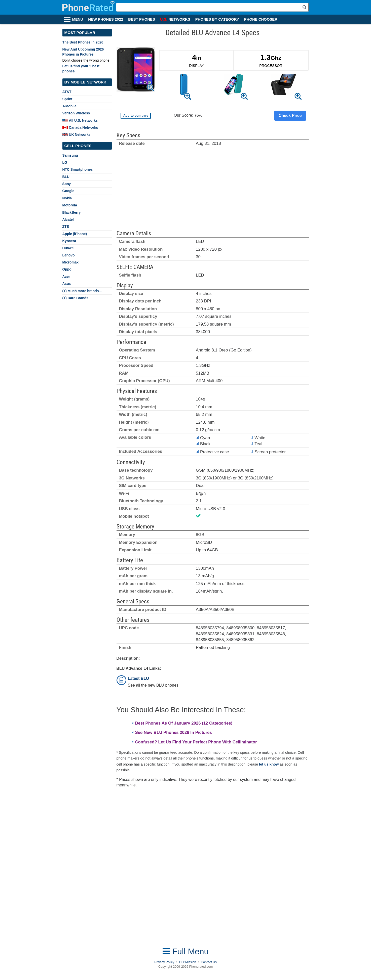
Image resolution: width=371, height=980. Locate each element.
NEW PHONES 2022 (106, 19)
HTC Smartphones (78, 169)
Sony (67, 184)
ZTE (66, 227)
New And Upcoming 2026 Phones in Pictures (83, 52)
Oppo (67, 269)
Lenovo (69, 255)
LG (65, 162)
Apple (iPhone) (75, 234)
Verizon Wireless (76, 113)
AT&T (67, 92)
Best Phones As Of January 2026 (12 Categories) (184, 723)
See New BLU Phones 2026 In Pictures (174, 732)
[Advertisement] (213, 189)
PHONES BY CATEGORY (217, 19)
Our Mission (188, 962)
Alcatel (68, 219)
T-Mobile (69, 106)
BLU (66, 177)
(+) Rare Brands (75, 298)
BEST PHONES (142, 19)
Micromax (71, 262)
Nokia (67, 198)
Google (68, 191)
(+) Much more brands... (82, 291)
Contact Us (209, 962)
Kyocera (69, 241)
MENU (78, 19)
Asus (67, 284)
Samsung (70, 155)
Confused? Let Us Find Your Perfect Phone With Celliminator (196, 742)
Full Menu (186, 951)
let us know (269, 764)
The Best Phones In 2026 (83, 42)
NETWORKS (175, 19)
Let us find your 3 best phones (81, 69)
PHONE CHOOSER (261, 19)
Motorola (70, 205)
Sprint (67, 99)
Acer (66, 277)
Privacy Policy (164, 962)
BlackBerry (72, 212)
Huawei (68, 248)
